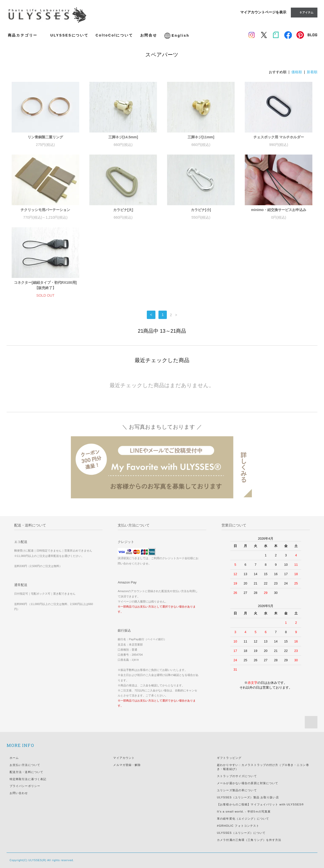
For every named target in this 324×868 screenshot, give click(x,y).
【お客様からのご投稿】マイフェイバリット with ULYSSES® (260, 804)
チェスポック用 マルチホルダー (279, 137)
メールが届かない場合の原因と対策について (248, 783)
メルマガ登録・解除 (127, 765)
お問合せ (149, 35)
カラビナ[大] (123, 210)
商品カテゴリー (26, 35)
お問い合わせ (19, 793)
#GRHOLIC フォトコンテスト (238, 826)
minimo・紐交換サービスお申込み (279, 210)
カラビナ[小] (201, 210)
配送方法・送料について (26, 772)
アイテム (304, 12)
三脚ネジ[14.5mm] (123, 137)
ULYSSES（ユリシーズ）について (241, 833)
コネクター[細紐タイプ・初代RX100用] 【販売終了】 (45, 285)
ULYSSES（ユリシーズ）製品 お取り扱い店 (248, 797)
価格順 (297, 72)
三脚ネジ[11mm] (201, 137)
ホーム (14, 758)
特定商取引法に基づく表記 (28, 779)
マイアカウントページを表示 (263, 12)
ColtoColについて (114, 35)
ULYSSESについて (69, 35)
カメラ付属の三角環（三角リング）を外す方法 (249, 840)
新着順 (312, 72)
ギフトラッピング (229, 758)
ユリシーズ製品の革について (237, 790)
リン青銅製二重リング (45, 137)
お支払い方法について (25, 765)
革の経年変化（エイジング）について (243, 819)
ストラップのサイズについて (237, 776)
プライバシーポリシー (25, 786)
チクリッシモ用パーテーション (45, 210)
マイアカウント (124, 758)
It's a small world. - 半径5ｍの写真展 (244, 812)
